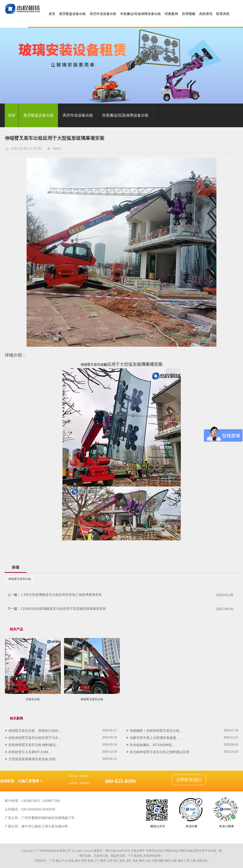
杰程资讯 (206, 14)
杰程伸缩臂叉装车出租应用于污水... (35, 738)
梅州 (142, 861)
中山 (65, 861)
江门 (97, 861)
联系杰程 (223, 14)
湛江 (129, 861)
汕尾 (174, 861)
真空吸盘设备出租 (72, 14)
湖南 (200, 861)
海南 (180, 861)
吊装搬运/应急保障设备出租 (140, 14)
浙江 (206, 861)
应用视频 (189, 14)
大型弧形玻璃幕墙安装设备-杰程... (33, 759)
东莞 (84, 861)
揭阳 (161, 861)
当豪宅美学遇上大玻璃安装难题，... (156, 738)
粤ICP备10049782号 (118, 851)
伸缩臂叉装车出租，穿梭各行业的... (35, 731)
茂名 (136, 861)
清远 (71, 861)
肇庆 (103, 861)
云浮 (110, 861)
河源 (155, 861)
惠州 (78, 861)
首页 (52, 14)
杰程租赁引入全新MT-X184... (30, 752)
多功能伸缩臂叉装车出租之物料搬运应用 (159, 752)
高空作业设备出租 (103, 14)
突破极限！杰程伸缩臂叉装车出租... (156, 731)
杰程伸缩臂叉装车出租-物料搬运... (33, 745)
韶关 (122, 861)
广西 (187, 861)
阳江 (116, 861)
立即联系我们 (189, 780)
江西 (193, 861)
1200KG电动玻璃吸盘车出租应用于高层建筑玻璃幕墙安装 (63, 609)
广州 (52, 861)
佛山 (58, 861)
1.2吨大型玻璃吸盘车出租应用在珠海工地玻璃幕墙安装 (61, 595)
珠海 (90, 861)
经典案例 (171, 14)
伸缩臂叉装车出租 (20, 579)
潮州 (168, 861)
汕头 (148, 861)
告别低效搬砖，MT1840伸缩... (152, 745)
